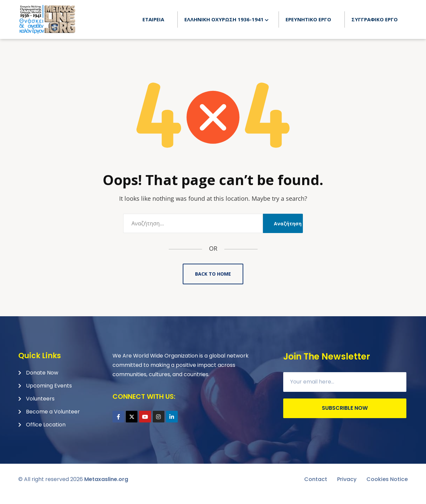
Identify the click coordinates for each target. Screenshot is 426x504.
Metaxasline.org (106, 488)
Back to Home (213, 283)
